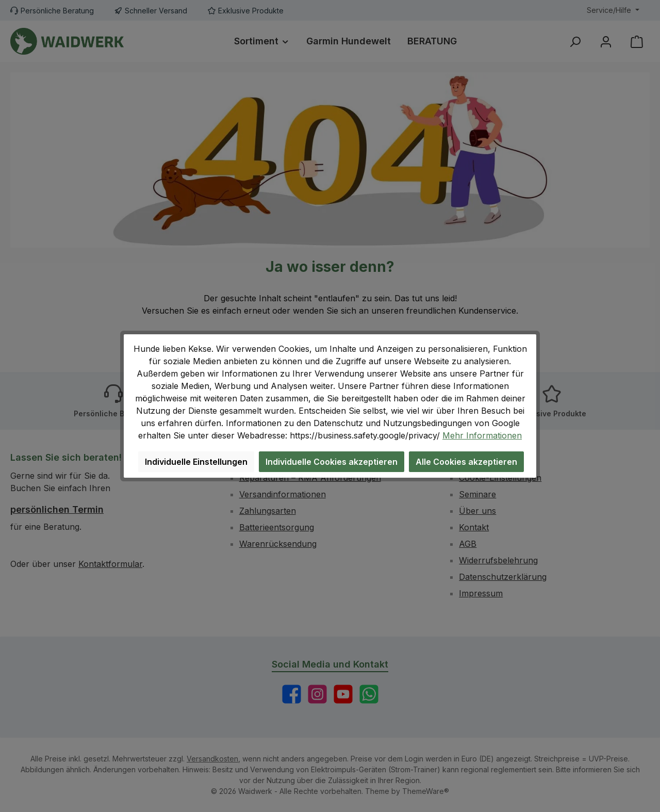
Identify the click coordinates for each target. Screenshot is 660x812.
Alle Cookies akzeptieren (466, 462)
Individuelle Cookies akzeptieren (332, 462)
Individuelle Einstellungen (196, 462)
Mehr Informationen (482, 435)
